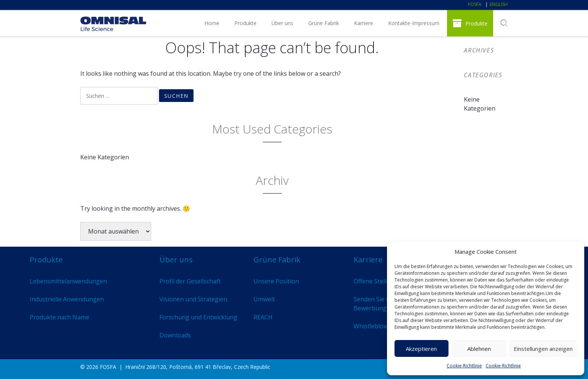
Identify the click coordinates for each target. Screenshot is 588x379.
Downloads (175, 335)
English (499, 4)
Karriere (364, 23)
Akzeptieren (421, 349)
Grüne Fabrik (324, 23)
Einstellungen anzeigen (543, 349)
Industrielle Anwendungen (67, 299)
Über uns (282, 23)
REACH (263, 317)
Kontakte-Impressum (414, 23)
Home (212, 23)
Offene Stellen (373, 281)
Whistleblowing (375, 326)
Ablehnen (479, 349)
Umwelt (264, 299)
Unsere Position (276, 281)
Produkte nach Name (59, 317)
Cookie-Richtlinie (464, 366)
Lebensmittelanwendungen (68, 281)
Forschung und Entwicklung (198, 317)
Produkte (245, 23)
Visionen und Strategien (193, 299)
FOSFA (475, 4)
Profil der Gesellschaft (190, 281)
